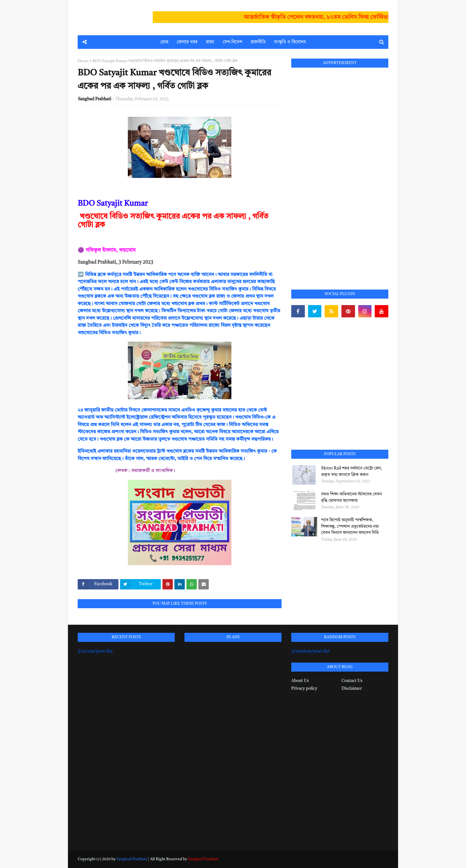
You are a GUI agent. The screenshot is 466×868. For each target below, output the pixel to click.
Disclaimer (352, 689)
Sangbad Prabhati (95, 99)
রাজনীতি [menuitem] (258, 42)
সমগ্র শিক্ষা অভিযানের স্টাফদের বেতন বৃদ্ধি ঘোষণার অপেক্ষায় (351, 497)
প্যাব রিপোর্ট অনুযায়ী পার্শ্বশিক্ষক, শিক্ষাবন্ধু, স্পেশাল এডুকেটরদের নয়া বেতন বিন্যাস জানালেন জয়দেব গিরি (350, 526)
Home (83, 61)
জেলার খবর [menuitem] (187, 42)
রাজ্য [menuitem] (210, 42)
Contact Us (352, 681)
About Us (300, 681)
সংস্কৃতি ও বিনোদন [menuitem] (290, 42)
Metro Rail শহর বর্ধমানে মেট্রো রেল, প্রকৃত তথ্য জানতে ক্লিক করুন (352, 472)
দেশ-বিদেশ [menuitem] (232, 42)
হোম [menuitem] (164, 42)
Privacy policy (304, 689)
